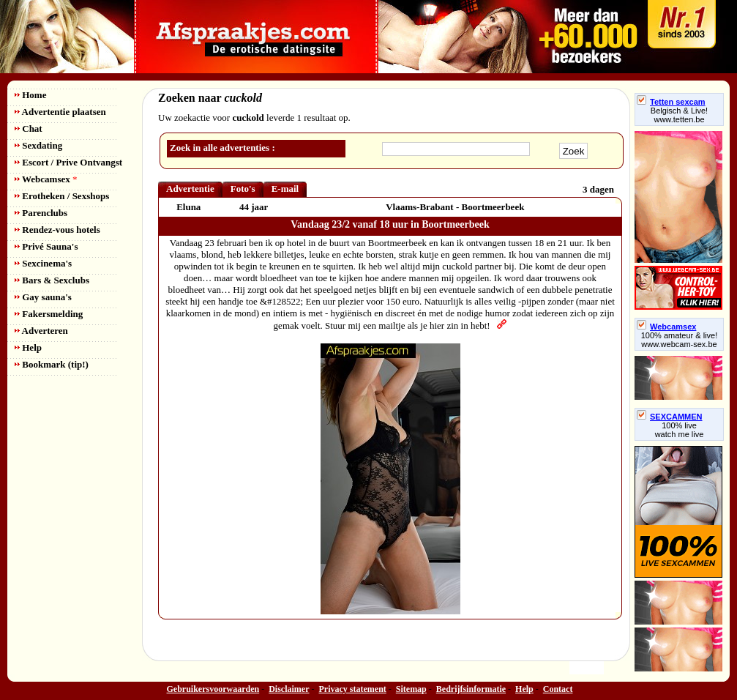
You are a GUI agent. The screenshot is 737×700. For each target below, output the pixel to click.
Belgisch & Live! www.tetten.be (679, 115)
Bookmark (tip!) (52, 364)
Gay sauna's (43, 297)
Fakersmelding (49, 314)
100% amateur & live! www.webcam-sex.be (680, 340)
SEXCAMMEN (670, 417)
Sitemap (411, 689)
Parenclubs (41, 213)
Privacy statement (353, 689)
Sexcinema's (43, 263)
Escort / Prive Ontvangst (68, 162)
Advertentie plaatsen (60, 112)
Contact (558, 689)
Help (28, 347)
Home (30, 95)
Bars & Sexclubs (52, 280)
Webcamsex (46, 179)
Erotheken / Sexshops (62, 196)
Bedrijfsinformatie (471, 689)
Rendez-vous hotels (57, 230)
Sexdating (38, 145)
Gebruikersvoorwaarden (213, 689)
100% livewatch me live (680, 430)
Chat (29, 129)
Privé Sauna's (46, 246)
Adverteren (41, 331)
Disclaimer (289, 689)
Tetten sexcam (671, 102)
